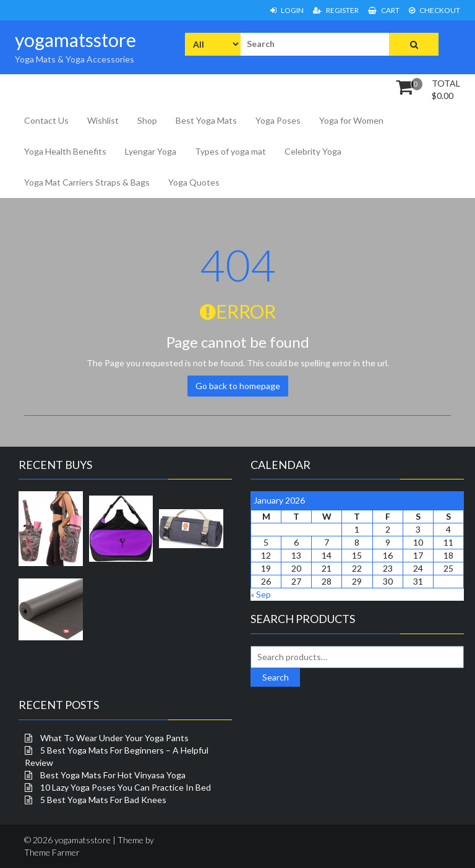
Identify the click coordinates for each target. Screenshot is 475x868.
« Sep (261, 594)
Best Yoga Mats (206, 120)
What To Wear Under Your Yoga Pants (114, 738)
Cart (384, 10)
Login (287, 10)
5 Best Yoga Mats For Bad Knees (103, 800)
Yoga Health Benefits (65, 151)
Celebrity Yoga (313, 151)
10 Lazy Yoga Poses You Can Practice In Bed (126, 787)
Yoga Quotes (194, 182)
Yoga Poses (278, 120)
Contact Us (46, 120)
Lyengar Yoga (151, 151)
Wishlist (103, 120)
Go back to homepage (238, 386)
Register (336, 10)
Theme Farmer (52, 852)
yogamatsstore (75, 40)
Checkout (434, 10)
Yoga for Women (351, 120)
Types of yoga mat (230, 151)
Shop (147, 120)
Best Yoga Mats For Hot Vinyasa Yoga (113, 775)
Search (276, 677)
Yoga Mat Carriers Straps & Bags (87, 182)
